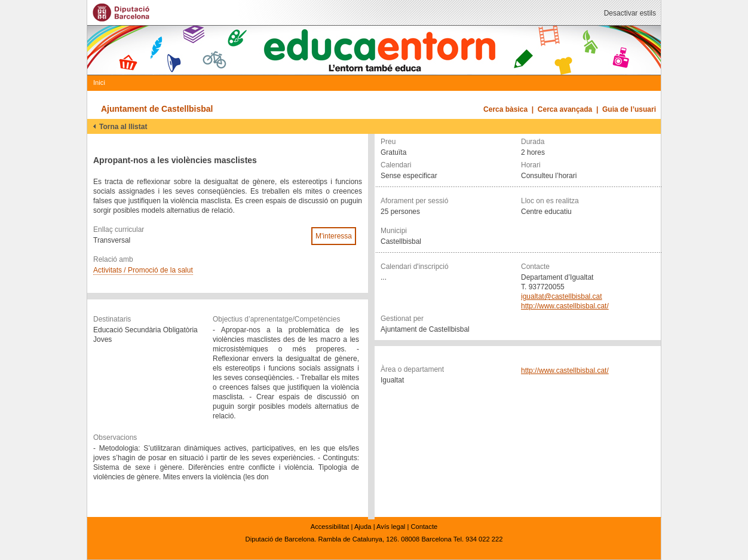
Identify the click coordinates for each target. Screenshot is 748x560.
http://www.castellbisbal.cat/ (565, 306)
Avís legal (391, 527)
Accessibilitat (330, 527)
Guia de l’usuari (629, 109)
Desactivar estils (630, 13)
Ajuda (363, 527)
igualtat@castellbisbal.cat (562, 296)
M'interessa (334, 236)
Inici (99, 82)
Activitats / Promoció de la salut (143, 270)
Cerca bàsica (505, 109)
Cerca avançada (565, 109)
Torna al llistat (123, 127)
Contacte (424, 527)
